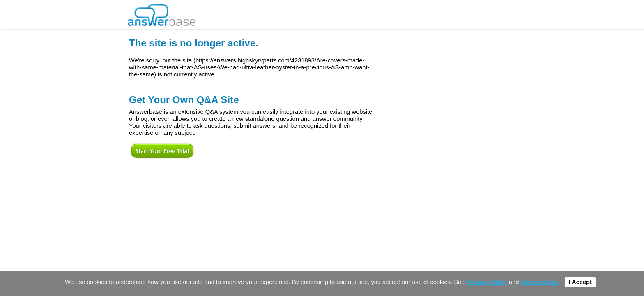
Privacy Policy (486, 282)
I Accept (580, 282)
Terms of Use (539, 282)
